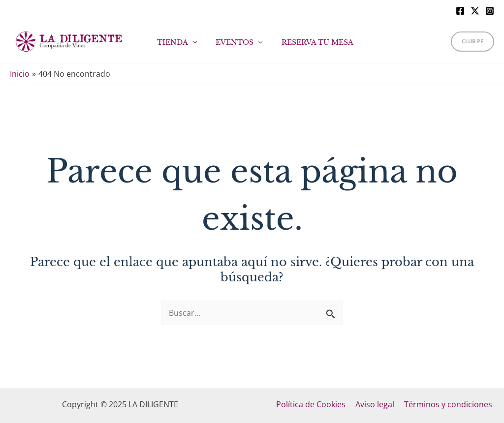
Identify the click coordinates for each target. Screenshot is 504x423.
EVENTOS (236, 43)
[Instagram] (490, 11)
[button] (472, 42)
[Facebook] (460, 11)
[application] (194, 43)
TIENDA (179, 43)
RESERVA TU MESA (309, 42)
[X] (475, 11)
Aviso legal (375, 404)
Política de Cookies (313, 404)
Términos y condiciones (446, 404)
